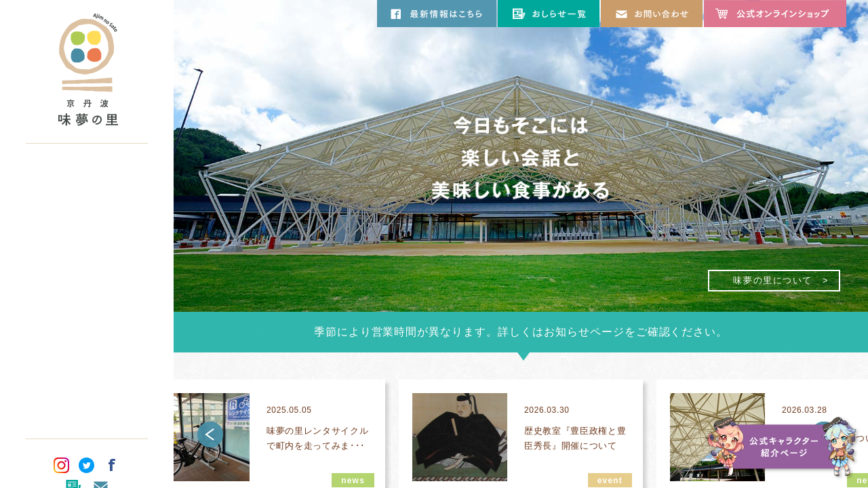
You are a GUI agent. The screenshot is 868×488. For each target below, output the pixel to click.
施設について (87, 199)
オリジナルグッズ (87, 335)
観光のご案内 (87, 281)
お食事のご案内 (87, 226)
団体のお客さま (87, 362)
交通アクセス (87, 389)
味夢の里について (87, 172)
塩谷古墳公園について (87, 308)
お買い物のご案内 (87, 253)
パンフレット (87, 416)
